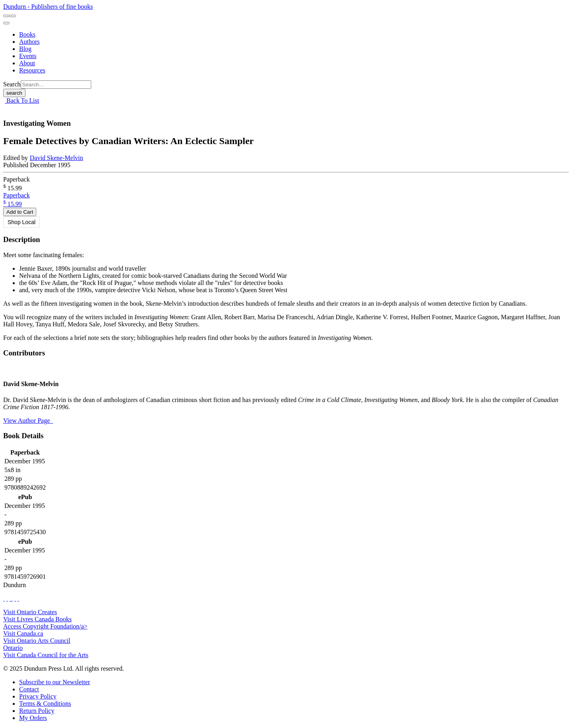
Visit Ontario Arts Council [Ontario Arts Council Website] (37, 641)
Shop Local (22, 222)
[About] (27, 63)
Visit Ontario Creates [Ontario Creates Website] (30, 612)
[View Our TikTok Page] (10, 598)
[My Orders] (33, 718)
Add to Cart (20, 212)
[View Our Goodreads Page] (18, 598)
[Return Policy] (37, 711)
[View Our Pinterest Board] (15, 598)
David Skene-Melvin (57, 158)
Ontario (13, 648)
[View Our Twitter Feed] (7, 598)
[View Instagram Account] (12, 598)
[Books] (27, 34)
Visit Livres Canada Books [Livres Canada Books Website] (37, 619)
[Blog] (25, 49)
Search (12, 84)
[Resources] (32, 70)
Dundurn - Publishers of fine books (48, 7)
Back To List (22, 101)
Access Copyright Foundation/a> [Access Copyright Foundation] (45, 626)
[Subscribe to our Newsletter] (55, 682)
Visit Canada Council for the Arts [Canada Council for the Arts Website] (46, 655)
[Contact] (29, 689)
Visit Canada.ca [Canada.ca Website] (23, 633)
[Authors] (29, 42)
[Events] (28, 56)
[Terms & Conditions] (45, 704)
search (14, 93)
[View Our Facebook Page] (4, 598)
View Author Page (28, 421)
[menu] (6, 23)
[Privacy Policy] (38, 696)
